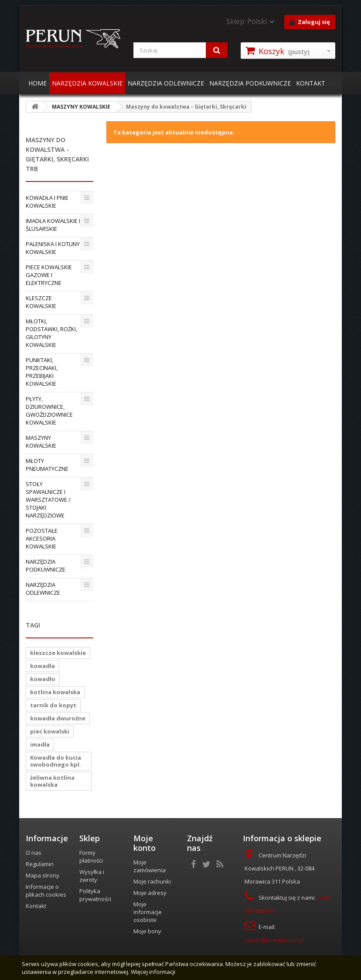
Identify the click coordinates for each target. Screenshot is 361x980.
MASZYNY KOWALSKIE (41, 442)
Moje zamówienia (150, 866)
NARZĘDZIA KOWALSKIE (87, 83)
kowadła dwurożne (58, 718)
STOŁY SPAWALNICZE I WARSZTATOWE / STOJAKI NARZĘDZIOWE (48, 500)
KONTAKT (311, 83)
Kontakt (36, 906)
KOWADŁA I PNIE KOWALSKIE (47, 202)
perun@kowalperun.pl (274, 940)
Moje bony (147, 931)
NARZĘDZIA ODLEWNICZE (166, 83)
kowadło (43, 679)
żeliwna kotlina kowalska (52, 781)
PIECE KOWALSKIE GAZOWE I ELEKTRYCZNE (49, 275)
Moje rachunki (152, 881)
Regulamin (40, 864)
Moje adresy (150, 893)
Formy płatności (91, 857)
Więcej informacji (153, 972)
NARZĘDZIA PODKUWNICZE (250, 83)
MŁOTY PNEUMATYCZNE (47, 465)
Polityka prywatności (95, 895)
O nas (34, 853)
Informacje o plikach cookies (46, 891)
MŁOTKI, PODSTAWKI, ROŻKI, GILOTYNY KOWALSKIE (51, 333)
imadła (40, 744)
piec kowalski (50, 731)
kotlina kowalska (55, 692)
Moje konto (145, 843)
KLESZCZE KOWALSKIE (41, 302)
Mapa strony (43, 875)
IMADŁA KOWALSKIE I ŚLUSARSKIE (53, 225)
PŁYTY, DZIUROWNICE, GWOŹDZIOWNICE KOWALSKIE (49, 411)
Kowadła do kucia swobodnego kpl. (56, 761)
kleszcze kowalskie (58, 653)
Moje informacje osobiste (148, 912)
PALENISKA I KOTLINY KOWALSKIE (53, 248)
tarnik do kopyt (53, 705)
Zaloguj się (310, 22)
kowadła (43, 666)
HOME (37, 83)
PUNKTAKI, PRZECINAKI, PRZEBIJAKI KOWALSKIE (42, 372)
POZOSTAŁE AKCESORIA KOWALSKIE (42, 538)
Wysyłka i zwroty (92, 876)
